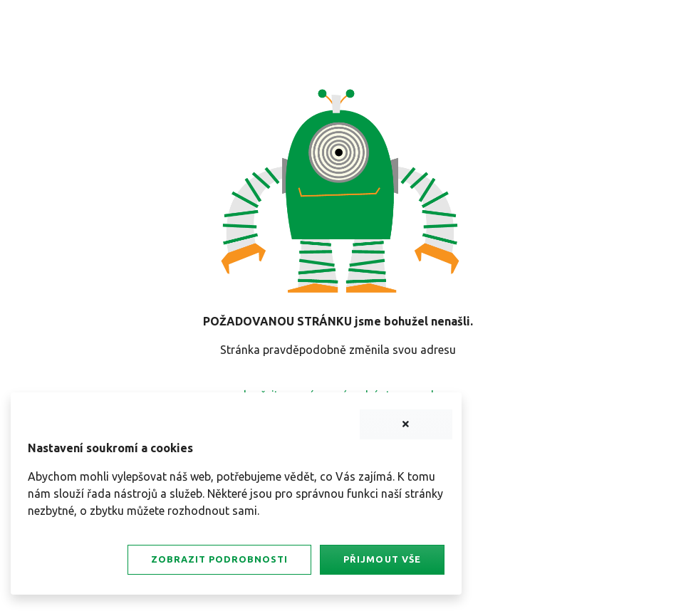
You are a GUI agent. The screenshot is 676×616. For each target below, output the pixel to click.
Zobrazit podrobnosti (219, 559)
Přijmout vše (382, 559)
